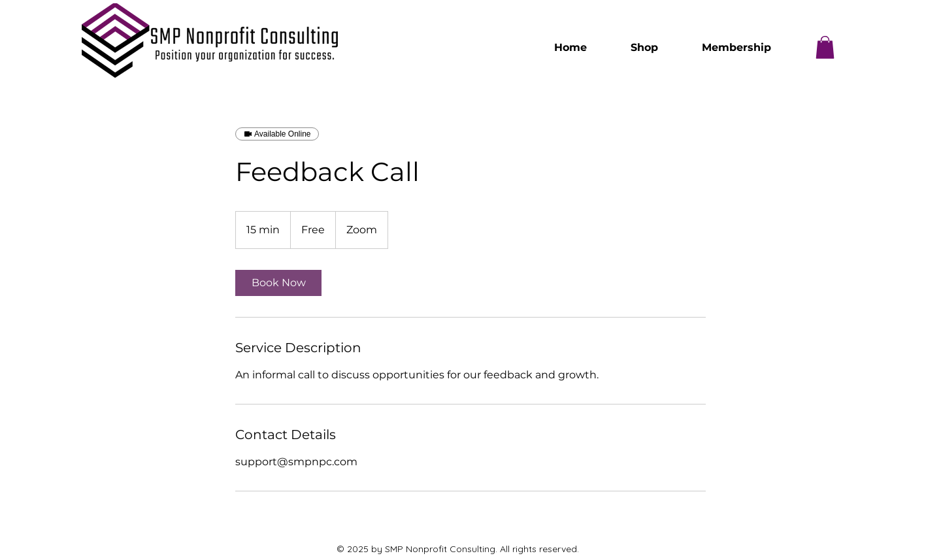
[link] (278, 283)
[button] (825, 47)
